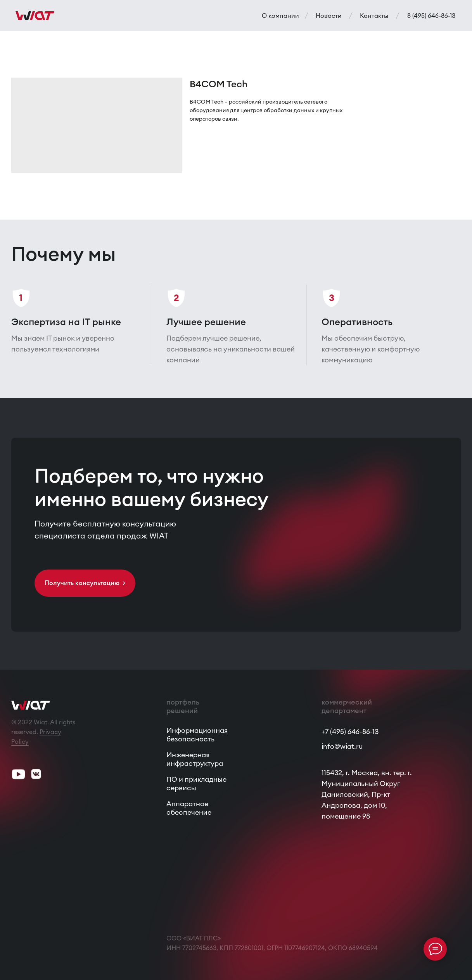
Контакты (374, 16)
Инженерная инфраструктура (195, 759)
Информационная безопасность (197, 735)
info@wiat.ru (342, 746)
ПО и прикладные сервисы (196, 783)
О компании (280, 16)
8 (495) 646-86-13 (431, 16)
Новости (329, 16)
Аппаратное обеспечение (189, 808)
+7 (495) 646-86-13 (350, 732)
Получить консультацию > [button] (85, 583)
